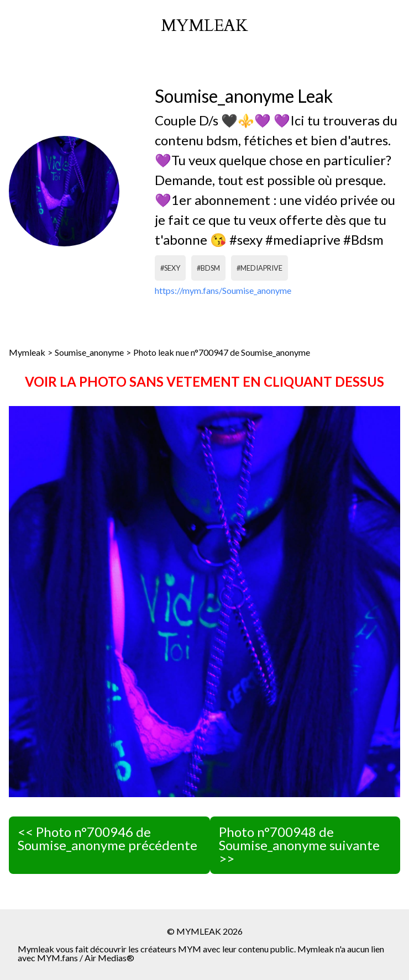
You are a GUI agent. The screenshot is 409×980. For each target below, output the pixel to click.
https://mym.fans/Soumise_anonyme (223, 290)
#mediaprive (259, 268)
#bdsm (208, 268)
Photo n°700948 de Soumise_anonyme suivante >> (299, 845)
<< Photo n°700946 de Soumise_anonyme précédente (108, 838)
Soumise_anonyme (89, 352)
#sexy (170, 268)
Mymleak (27, 352)
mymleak (204, 26)
